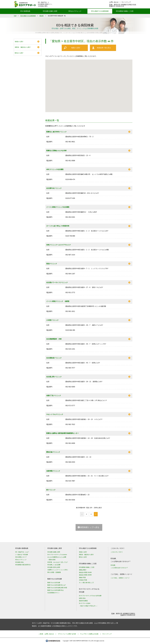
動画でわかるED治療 (54, 583)
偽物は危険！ (83, 570)
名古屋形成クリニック (54, 358)
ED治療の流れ (20, 562)
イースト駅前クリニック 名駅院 (58, 301)
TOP (15, 16)
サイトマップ (126, 2)
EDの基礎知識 (25, 11)
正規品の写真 (83, 580)
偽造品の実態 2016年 (85, 572)
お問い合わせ (114, 2)
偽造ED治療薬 (83, 601)
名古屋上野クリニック (54, 377)
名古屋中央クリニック (54, 188)
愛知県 (42, 16)
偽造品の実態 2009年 (85, 575)
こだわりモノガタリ (117, 552)
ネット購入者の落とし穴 (86, 583)
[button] (87, 88)
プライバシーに (67, 634)
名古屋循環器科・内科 (54, 339)
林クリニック (51, 490)
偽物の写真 (82, 577)
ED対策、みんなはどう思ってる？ (58, 562)
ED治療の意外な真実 (54, 567)
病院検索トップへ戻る (90, 527)
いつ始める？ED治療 (22, 555)
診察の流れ (82, 598)
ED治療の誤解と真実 (50, 11)
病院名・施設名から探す (23, 47)
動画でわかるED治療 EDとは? (57, 585)
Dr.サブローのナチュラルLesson (57, 555)
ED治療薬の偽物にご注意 (125, 11)
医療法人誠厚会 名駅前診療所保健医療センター (63, 433)
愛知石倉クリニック (53, 452)
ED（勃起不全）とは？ (22, 552)
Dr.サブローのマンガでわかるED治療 (90, 596)
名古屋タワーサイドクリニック (57, 282)
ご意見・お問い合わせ (46, 634)
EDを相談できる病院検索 (100, 11)
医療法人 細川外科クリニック (56, 132)
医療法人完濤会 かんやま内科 (56, 151)
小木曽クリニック (52, 320)
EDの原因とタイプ (21, 557)
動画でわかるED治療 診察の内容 (57, 588)
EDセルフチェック (75, 11)
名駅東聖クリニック (53, 471)
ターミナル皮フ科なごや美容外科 (58, 226)
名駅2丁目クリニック (54, 396)
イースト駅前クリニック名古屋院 (58, 207)
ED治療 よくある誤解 (54, 565)
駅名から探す (19, 53)
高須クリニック (52, 264)
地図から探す (76, 48)
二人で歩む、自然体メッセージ (120, 578)
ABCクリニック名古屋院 (55, 169)
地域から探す (19, 42)
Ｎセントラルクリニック (55, 414)
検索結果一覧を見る (104, 48)
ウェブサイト (89, 634)
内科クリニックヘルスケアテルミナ (59, 245)
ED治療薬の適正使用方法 (23, 565)
